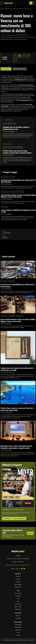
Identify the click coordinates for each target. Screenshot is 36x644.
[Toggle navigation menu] (2, 3)
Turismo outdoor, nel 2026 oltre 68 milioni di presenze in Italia (18, 211)
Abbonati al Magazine (19, 518)
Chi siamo (18, 576)
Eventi (18, 601)
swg (14, 124)
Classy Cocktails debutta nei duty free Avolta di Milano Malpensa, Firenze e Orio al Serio (18, 196)
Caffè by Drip (18, 609)
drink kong (5, 147)
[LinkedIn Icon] (22, 569)
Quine (18, 633)
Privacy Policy (18, 587)
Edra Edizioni (18, 625)
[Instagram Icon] (17, 569)
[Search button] (34, 3)
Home (2, 8)
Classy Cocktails (4, 192)
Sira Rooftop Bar (19, 147)
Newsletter (18, 582)
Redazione (13, 131)
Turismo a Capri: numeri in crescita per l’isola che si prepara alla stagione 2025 (17, 409)
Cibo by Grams (18, 604)
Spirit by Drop (18, 607)
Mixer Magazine (18, 584)
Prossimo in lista (7, 144)
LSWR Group (18, 630)
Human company (5, 207)
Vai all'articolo (7, 518)
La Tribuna (18, 635)
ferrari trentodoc (5, 177)
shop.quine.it (18, 565)
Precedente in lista (8, 120)
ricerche (5, 124)
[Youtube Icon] (24, 569)
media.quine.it (12, 565)
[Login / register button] (31, 3)
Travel (6, 8)
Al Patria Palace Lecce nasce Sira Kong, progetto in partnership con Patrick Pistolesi (17, 152)
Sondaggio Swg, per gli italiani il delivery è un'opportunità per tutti (16, 128)
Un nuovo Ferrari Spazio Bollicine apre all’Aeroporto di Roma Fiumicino (18, 181)
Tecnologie (18, 596)
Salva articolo (6, 69)
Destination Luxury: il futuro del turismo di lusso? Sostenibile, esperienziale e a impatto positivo (16, 447)
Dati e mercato (18, 593)
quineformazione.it (26, 565)
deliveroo (10, 124)
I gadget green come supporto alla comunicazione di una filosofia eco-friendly (17, 369)
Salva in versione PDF (20, 69)
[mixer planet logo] (18, 551)
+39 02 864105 (20, 562)
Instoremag (18, 618)
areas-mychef (12, 177)
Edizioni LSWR (18, 627)
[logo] (9, 3)
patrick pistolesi (12, 147)
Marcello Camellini (20, 192)
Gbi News (18, 616)
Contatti (18, 579)
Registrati (30, 533)
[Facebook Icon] (20, 569)
